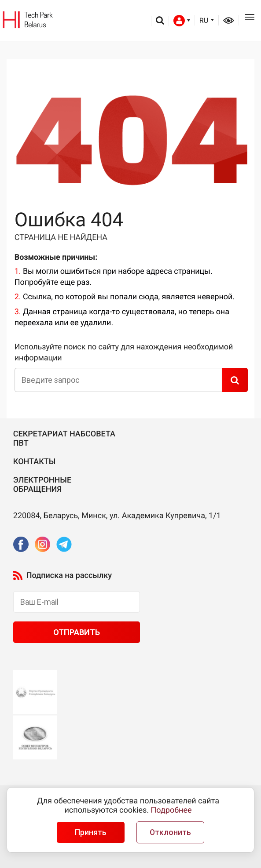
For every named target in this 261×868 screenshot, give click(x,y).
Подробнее (171, 810)
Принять (91, 832)
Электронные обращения (42, 485)
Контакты (35, 462)
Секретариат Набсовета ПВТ (64, 439)
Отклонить (170, 832)
